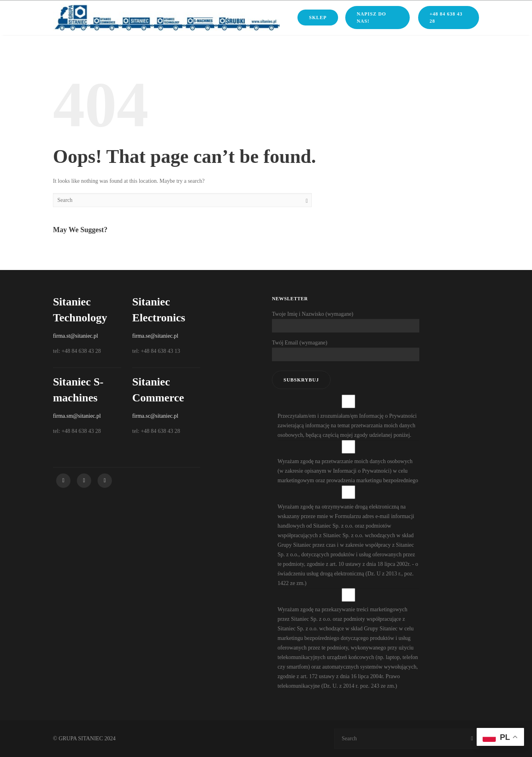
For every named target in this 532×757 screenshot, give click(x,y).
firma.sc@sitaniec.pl (155, 416)
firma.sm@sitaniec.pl (77, 416)
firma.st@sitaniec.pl (75, 336)
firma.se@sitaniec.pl (155, 336)
